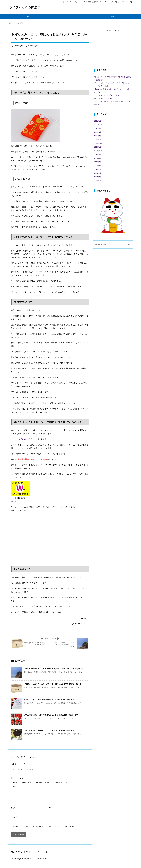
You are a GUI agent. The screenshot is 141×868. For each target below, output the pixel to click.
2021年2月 (98, 136)
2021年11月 (98, 121)
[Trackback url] (50, 859)
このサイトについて (79, 2)
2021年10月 (98, 125)
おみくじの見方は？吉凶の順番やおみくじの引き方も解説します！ (50, 700)
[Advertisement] (113, 47)
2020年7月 (98, 162)
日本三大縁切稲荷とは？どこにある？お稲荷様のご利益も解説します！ (52, 715)
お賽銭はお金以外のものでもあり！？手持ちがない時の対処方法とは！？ (52, 684)
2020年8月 (98, 158)
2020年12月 (98, 143)
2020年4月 (98, 173)
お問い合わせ (115, 2)
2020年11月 (98, 147)
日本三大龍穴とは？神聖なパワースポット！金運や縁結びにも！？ (50, 730)
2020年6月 (98, 166)
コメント (14, 787)
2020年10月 (98, 151)
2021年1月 (98, 140)
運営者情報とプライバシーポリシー (98, 2)
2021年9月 (98, 128)
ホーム (13, 23)
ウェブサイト (16, 817)
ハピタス (14, 501)
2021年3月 (98, 132)
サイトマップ (67, 2)
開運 (21, 23)
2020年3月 (98, 177)
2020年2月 (98, 181)
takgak (85, 624)
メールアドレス (45, 808)
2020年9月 (98, 154)
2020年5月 (98, 169)
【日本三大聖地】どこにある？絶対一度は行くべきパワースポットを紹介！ (53, 669)
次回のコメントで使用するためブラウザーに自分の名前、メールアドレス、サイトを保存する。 (46, 827)
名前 (13, 808)
